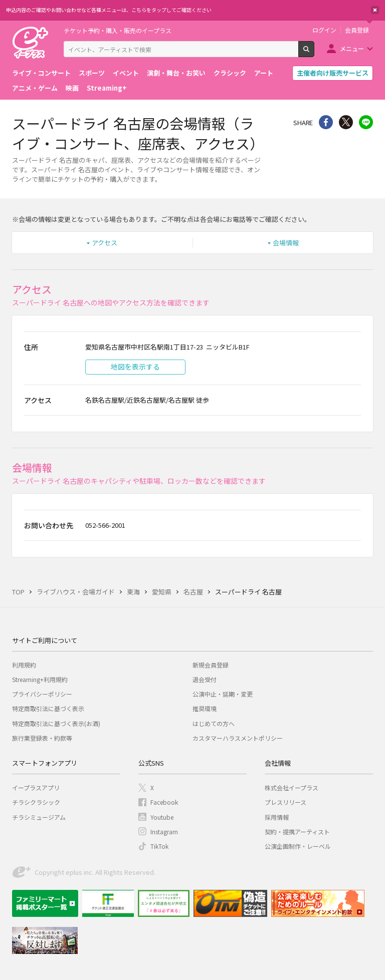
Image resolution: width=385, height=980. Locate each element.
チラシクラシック (36, 802)
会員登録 (357, 30)
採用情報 (277, 817)
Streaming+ (107, 88)
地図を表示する (135, 367)
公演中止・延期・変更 (223, 694)
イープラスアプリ (36, 787)
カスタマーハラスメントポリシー (238, 738)
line (366, 122)
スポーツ (92, 73)
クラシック (230, 73)
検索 (314, 53)
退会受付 (205, 679)
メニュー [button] (352, 48)
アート (264, 73)
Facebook (164, 802)
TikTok (159, 846)
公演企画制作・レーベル (298, 846)
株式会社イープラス (292, 787)
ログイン (324, 30)
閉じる (375, 10)
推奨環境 (205, 708)
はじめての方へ (214, 723)
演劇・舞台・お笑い (176, 73)
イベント (126, 73)
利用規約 (24, 665)
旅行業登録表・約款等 (42, 738)
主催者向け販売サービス (333, 73)
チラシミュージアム (39, 817)
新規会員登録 (211, 665)
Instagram (164, 832)
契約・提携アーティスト (297, 832)
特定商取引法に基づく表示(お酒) (56, 723)
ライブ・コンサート (41, 73)
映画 (72, 88)
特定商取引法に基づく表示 (48, 708)
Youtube (162, 817)
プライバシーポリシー (42, 694)
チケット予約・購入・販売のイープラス (118, 30)
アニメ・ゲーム (35, 88)
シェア (326, 122)
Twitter (346, 122)
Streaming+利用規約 (40, 679)
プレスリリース (285, 802)
